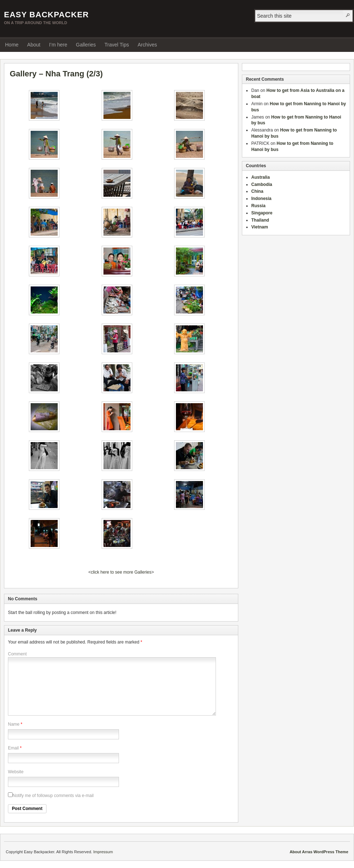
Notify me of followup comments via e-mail (51, 796)
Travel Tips (117, 45)
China (257, 191)
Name (14, 724)
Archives (147, 45)
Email (13, 748)
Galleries (86, 45)
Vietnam (260, 227)
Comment (17, 654)
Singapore (262, 213)
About (34, 45)
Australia (260, 177)
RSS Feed (346, 44)
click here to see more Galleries (121, 572)
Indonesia (261, 199)
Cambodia (262, 184)
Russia (258, 206)
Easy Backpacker (46, 15)
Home (12, 45)
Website (16, 772)
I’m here (58, 45)
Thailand (260, 220)
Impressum (103, 852)
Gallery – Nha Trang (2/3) (56, 74)
